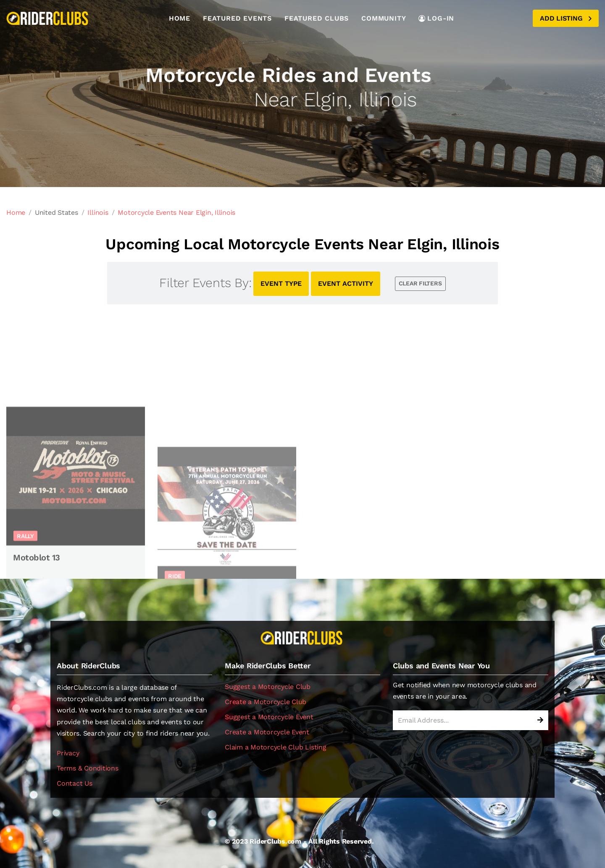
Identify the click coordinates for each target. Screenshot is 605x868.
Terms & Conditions (88, 768)
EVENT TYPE (281, 284)
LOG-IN (436, 18)
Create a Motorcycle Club (266, 702)
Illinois (98, 212)
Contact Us (75, 783)
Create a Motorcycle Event (267, 732)
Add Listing (566, 18)
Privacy (68, 753)
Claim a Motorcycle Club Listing (276, 747)
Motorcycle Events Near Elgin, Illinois (176, 212)
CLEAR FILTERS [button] (420, 283)
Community (384, 18)
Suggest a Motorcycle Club (268, 687)
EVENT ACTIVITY (346, 284)
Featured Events (237, 18)
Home (180, 18)
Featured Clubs (317, 18)
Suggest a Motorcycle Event (269, 717)
